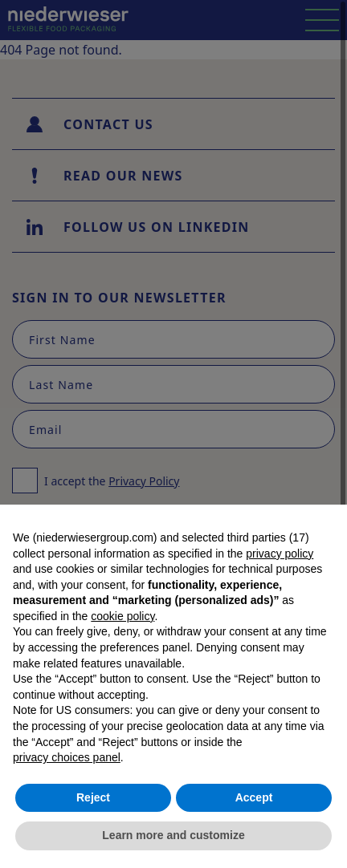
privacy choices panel (67, 757)
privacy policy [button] (280, 554)
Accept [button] (254, 797)
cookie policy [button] (122, 616)
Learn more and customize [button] (173, 835)
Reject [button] (93, 797)
